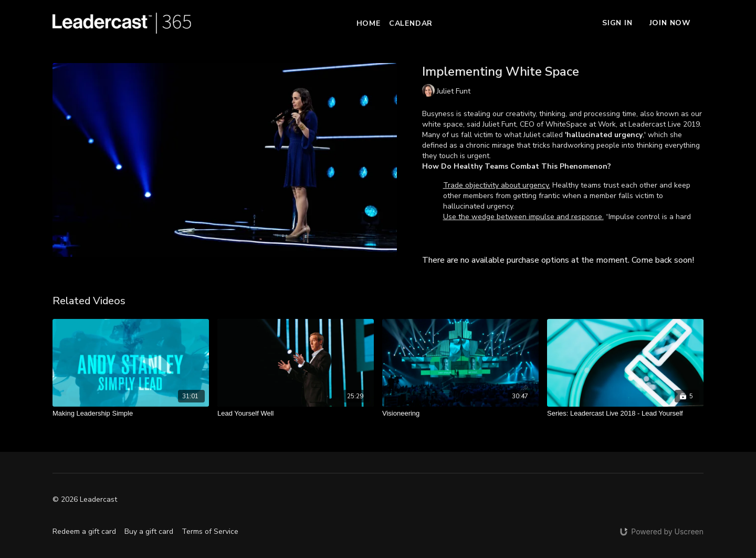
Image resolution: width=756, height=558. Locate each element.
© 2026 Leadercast (85, 500)
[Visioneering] (460, 414)
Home (369, 23)
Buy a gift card (149, 531)
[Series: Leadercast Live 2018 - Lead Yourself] (625, 414)
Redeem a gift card (84, 531)
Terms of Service (210, 531)
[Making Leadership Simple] (131, 414)
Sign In (617, 23)
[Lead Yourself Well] (296, 414)
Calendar (411, 23)
